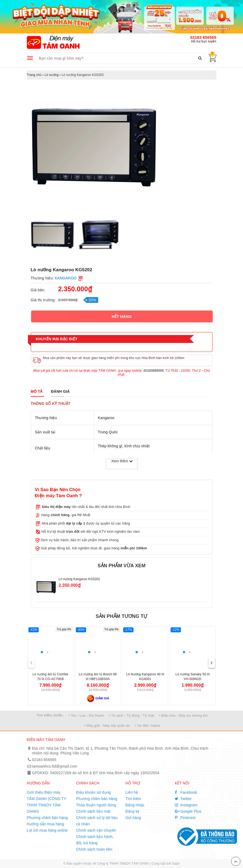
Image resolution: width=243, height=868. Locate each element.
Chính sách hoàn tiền (94, 849)
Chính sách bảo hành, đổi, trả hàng (95, 840)
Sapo (176, 864)
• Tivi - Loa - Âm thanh (86, 716)
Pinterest (185, 818)
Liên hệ (132, 792)
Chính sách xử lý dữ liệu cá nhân (97, 821)
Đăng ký (133, 811)
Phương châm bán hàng (47, 818)
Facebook (186, 792)
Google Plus (188, 811)
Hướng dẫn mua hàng (46, 824)
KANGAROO (66, 278)
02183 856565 (203, 37)
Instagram (186, 805)
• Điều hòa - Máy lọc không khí (183, 716)
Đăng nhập (135, 805)
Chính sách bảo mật (93, 811)
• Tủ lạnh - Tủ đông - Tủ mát (132, 716)
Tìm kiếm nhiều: (50, 715)
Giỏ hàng (133, 818)
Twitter (183, 799)
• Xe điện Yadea (148, 726)
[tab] (37, 391)
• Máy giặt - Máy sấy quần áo (107, 726)
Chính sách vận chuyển (96, 830)
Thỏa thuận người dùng (96, 805)
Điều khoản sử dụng (93, 792)
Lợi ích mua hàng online (47, 830)
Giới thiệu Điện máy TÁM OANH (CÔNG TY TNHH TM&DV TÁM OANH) (47, 802)
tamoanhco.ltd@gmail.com (55, 766)
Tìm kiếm (133, 799)
